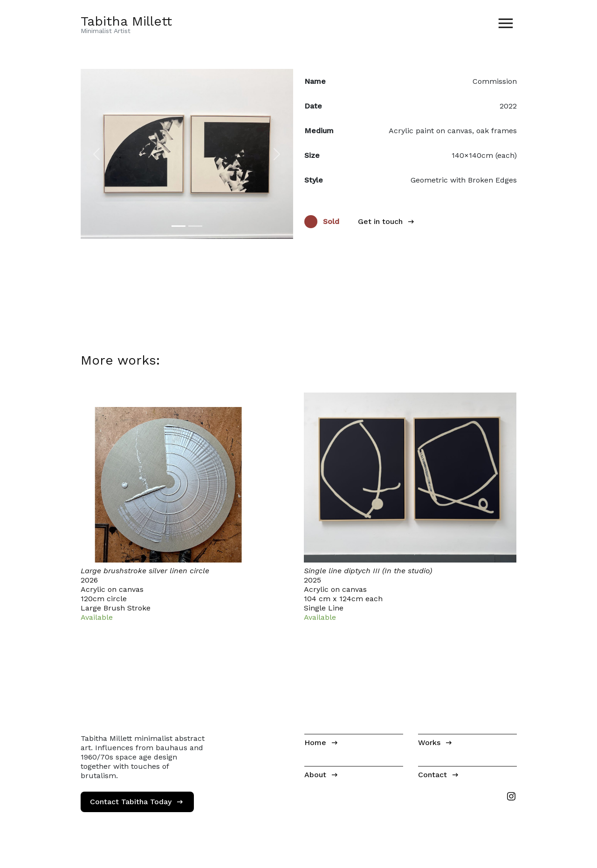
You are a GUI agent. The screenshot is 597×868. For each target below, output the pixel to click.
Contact (432, 775)
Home (315, 743)
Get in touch (380, 221)
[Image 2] (195, 226)
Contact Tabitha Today (131, 802)
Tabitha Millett (126, 21)
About (315, 775)
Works (429, 743)
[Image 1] (178, 226)
